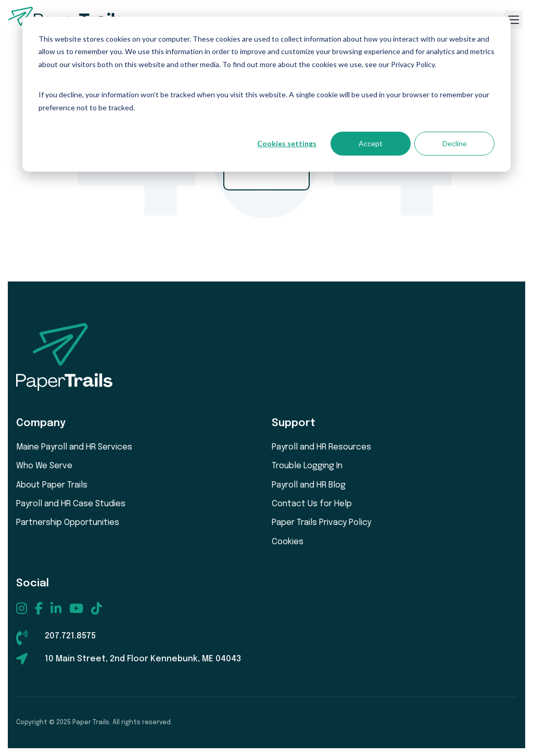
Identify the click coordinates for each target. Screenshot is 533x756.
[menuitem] (22, 608)
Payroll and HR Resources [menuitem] (321, 447)
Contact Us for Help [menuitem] (312, 504)
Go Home (266, 172)
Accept (371, 143)
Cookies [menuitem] (288, 542)
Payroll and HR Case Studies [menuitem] (71, 504)
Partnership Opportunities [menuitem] (68, 523)
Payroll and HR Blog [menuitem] (309, 485)
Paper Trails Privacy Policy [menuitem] (321, 523)
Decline (455, 143)
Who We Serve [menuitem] (44, 466)
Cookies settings (287, 143)
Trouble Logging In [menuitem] (307, 466)
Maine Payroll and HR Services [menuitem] (74, 447)
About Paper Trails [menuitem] (52, 485)
